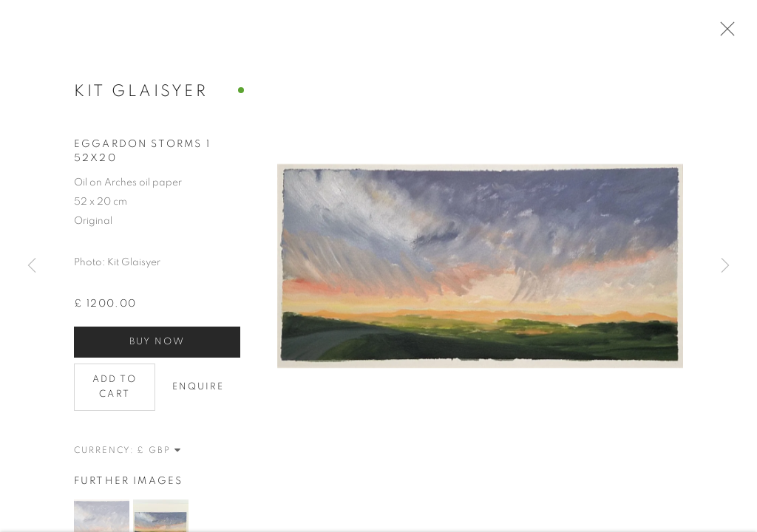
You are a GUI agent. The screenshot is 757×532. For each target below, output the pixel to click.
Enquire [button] (198, 394)
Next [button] (725, 266)
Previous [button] (32, 266)
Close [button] (732, 33)
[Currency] (160, 457)
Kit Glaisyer (141, 98)
